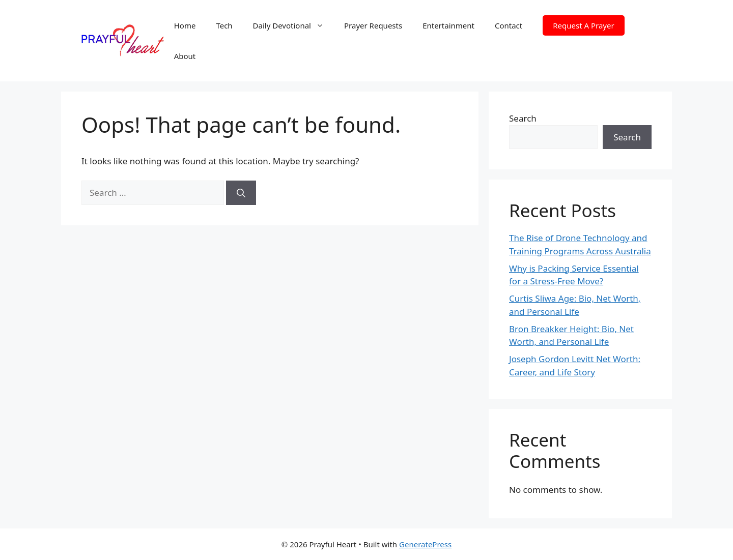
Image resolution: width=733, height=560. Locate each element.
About (185, 56)
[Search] (241, 193)
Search (523, 118)
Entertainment (448, 25)
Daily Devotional (293, 25)
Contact (509, 25)
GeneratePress (425, 544)
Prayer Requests (373, 25)
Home (185, 25)
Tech (224, 25)
